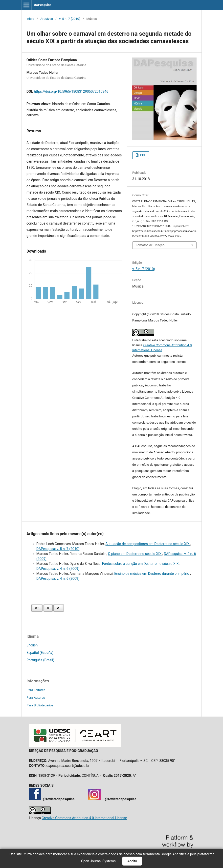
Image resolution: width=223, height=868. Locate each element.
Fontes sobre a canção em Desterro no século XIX (141, 564)
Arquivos (47, 19)
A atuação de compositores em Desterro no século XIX (148, 544)
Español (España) (40, 653)
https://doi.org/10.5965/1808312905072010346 (71, 91)
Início (30, 19)
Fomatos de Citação (150, 245)
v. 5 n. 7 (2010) (70, 19)
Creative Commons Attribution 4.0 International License (84, 818)
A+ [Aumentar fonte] (37, 608)
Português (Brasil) (40, 660)
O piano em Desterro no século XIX (135, 554)
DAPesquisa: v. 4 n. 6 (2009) (58, 569)
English (32, 645)
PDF (143, 155)
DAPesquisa (43, 5)
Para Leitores (36, 690)
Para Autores (36, 698)
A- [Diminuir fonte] (59, 608)
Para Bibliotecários (40, 705)
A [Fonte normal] (48, 608)
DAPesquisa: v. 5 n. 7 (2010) (58, 549)
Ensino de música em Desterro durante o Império (152, 574)
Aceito (132, 861)
